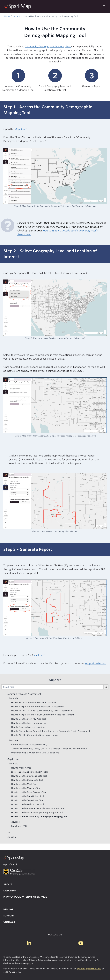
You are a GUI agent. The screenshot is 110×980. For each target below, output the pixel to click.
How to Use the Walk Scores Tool (27, 804)
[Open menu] (104, 6)
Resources (14, 740)
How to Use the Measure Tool (26, 788)
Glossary (11, 837)
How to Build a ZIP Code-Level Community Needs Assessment (42, 711)
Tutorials (14, 698)
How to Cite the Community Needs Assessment (35, 735)
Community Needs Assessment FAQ (29, 745)
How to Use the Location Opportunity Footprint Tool (37, 812)
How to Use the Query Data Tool (27, 780)
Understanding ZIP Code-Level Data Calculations (35, 753)
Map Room (21, 129)
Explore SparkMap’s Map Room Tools (29, 772)
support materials (95, 663)
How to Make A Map (21, 768)
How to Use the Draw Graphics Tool (29, 792)
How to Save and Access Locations (28, 727)
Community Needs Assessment (24, 694)
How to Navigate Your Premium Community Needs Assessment (43, 715)
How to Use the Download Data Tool (29, 776)
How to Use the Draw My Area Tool (29, 719)
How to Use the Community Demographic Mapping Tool (39, 817)
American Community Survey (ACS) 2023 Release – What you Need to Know (49, 749)
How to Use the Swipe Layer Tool (27, 800)
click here (40, 655)
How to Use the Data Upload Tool (28, 796)
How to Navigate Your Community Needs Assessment (38, 707)
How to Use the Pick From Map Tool (29, 723)
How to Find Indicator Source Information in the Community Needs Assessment (51, 731)
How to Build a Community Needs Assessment (34, 703)
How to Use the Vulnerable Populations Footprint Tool (38, 808)
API (9, 832)
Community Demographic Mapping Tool (48, 47)
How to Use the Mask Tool (24, 784)
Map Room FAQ (19, 826)
